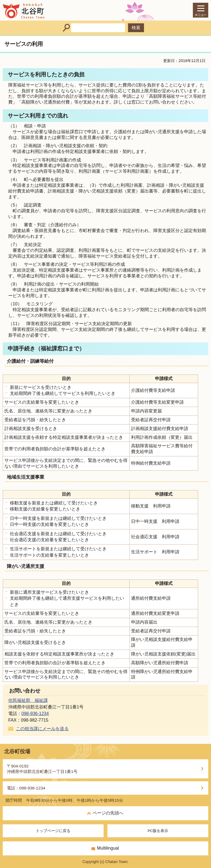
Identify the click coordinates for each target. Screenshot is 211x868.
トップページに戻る (53, 831)
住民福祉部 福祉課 (28, 700)
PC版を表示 (158, 831)
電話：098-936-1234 (26, 788)
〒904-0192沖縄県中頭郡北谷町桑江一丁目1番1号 (42, 769)
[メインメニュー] (201, 10)
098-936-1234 (35, 714)
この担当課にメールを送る (42, 729)
